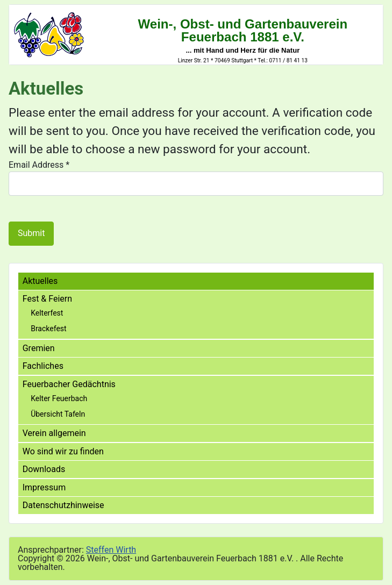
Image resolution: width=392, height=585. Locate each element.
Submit (31, 233)
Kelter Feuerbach (59, 398)
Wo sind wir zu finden (63, 451)
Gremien (39, 348)
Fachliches (43, 366)
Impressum (44, 487)
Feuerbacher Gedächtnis (69, 384)
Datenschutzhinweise (63, 505)
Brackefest (48, 329)
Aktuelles (40, 281)
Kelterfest (47, 313)
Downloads (44, 469)
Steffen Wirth (111, 550)
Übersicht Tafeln (58, 414)
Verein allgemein (54, 433)
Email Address (39, 165)
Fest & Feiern (47, 299)
